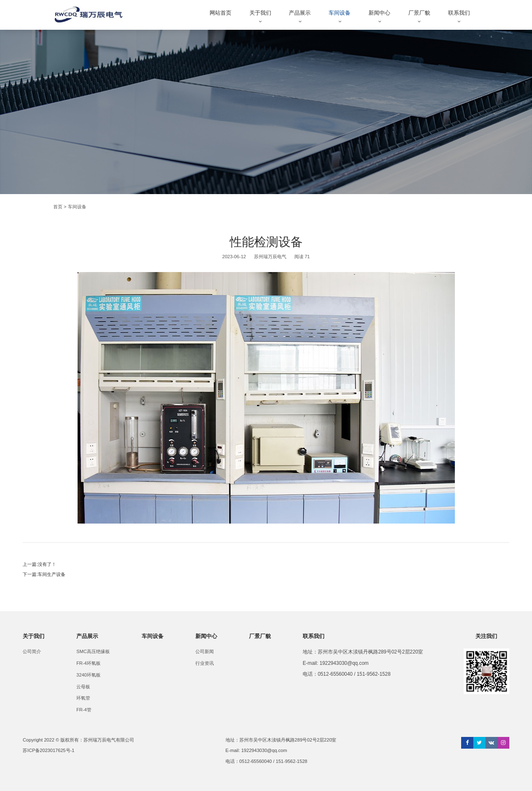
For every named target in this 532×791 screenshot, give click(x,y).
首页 (58, 207)
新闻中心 (379, 13)
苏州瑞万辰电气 (270, 257)
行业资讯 (205, 663)
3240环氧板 (88, 675)
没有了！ (47, 564)
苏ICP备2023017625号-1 (48, 750)
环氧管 (83, 698)
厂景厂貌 (419, 13)
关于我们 (260, 13)
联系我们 (459, 13)
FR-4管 (84, 710)
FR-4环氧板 (88, 663)
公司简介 (32, 651)
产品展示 (300, 13)
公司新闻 (205, 651)
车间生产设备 (52, 574)
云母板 (83, 687)
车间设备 (340, 13)
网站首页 (221, 13)
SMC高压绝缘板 (93, 651)
